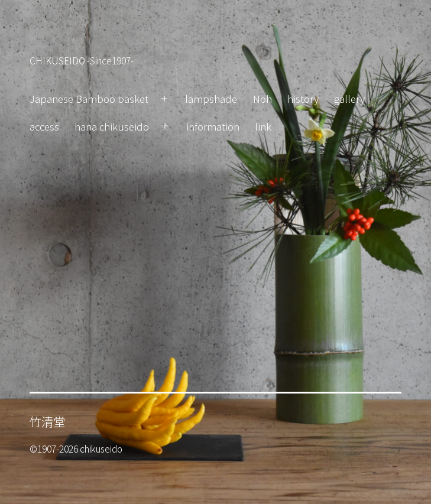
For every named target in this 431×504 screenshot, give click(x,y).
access (44, 126)
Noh (263, 98)
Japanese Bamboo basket (89, 98)
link (263, 126)
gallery (349, 98)
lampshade (211, 98)
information (213, 126)
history (303, 98)
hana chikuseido (112, 126)
